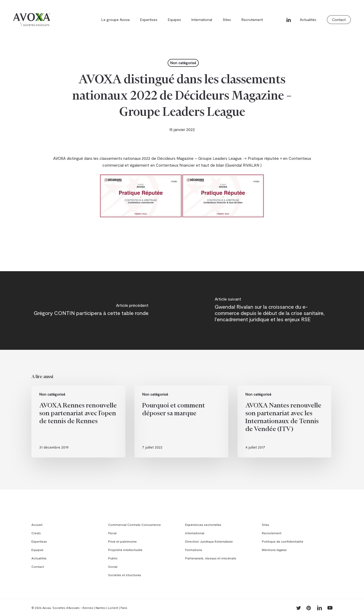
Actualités (39, 558)
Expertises (39, 541)
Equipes (37, 550)
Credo (36, 533)
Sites (266, 525)
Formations (194, 550)
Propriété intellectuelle (125, 550)
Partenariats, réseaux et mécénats (211, 558)
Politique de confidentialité (283, 541)
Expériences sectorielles (203, 525)
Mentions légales (274, 550)
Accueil (37, 525)
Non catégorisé (183, 63)
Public (113, 558)
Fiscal (112, 533)
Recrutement (272, 533)
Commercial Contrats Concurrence (134, 525)
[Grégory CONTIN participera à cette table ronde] (91, 310)
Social (113, 566)
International (195, 533)
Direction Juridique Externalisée (209, 541)
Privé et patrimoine (122, 541)
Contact (38, 566)
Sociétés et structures (125, 575)
